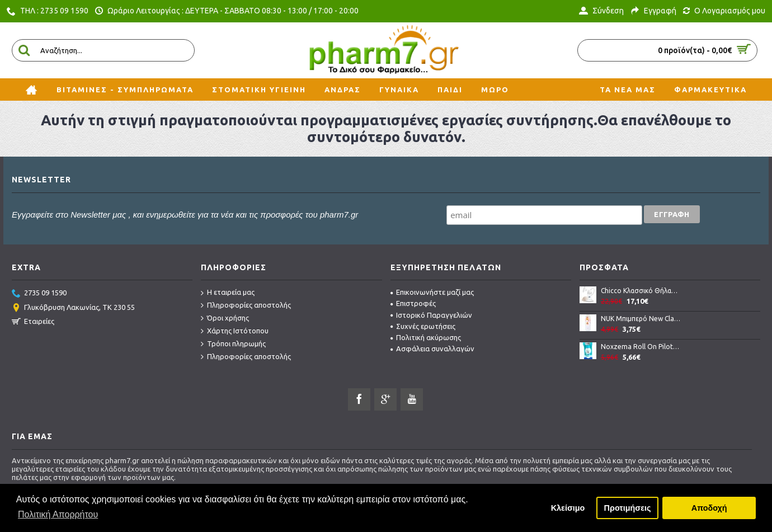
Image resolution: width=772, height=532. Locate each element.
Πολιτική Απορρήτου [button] (58, 514)
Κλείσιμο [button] (568, 508)
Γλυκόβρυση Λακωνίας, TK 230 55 (73, 308)
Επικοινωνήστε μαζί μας (432, 292)
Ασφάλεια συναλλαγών (432, 349)
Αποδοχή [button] (709, 508)
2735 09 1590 (39, 294)
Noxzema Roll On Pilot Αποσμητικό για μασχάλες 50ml (641, 347)
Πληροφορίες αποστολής (246, 305)
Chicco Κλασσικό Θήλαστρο (641, 291)
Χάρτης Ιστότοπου (235, 331)
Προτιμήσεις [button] (628, 508)
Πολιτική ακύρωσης (426, 337)
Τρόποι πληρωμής (233, 344)
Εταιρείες (33, 322)
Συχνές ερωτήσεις (423, 326)
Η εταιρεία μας (228, 293)
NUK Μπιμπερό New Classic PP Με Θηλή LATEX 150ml (641, 319)
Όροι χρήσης (225, 318)
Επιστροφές (413, 303)
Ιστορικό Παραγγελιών (431, 315)
